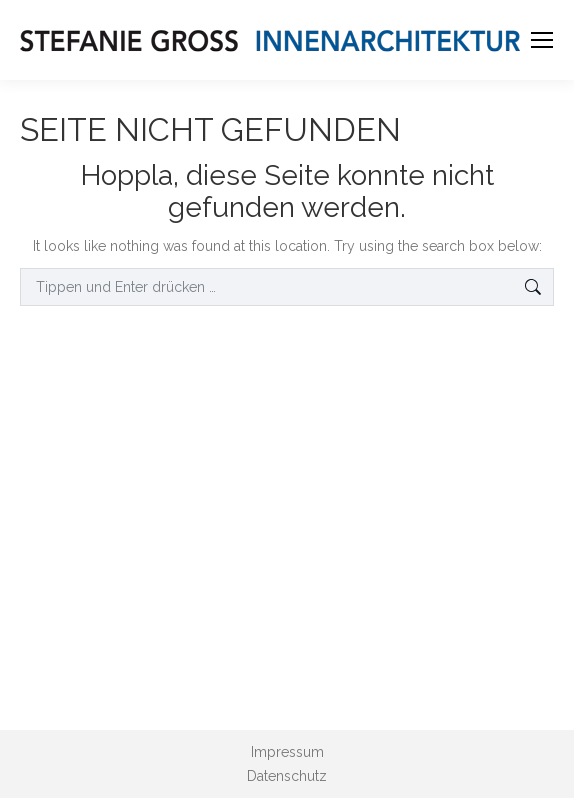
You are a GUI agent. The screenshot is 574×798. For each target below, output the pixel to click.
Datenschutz (287, 776)
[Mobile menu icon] (542, 40)
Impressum (287, 752)
